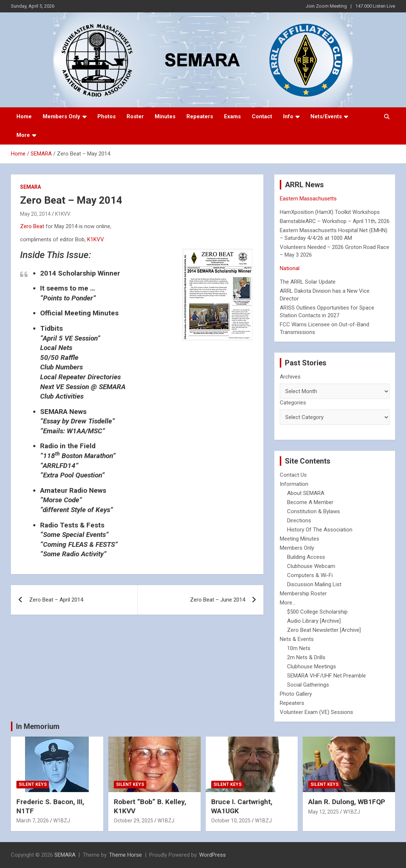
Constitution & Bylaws (314, 511)
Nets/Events (326, 116)
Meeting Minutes (299, 539)
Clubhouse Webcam (311, 566)
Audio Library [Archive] (314, 621)
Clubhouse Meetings (312, 667)
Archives (290, 377)
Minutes (165, 116)
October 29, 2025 (134, 821)
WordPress (212, 855)
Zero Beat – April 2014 (56, 600)
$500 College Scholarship (317, 612)
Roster (135, 116)
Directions (299, 521)
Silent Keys (33, 784)
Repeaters (200, 116)
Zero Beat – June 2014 (218, 600)
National (290, 268)
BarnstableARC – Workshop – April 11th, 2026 (335, 221)
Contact (262, 116)
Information (294, 484)
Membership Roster (303, 594)
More (23, 135)
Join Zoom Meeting (326, 6)
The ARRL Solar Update (308, 282)
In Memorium (38, 726)
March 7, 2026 (33, 821)
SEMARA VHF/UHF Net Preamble (326, 676)
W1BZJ (62, 821)
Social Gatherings (308, 685)
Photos (107, 116)
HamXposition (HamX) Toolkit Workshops (330, 212)
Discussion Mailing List (314, 584)
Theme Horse (125, 855)
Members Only (61, 116)
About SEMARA (306, 493)
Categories (293, 403)
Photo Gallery (296, 694)
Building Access (306, 557)
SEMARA (30, 187)
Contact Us (293, 475)
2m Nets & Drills (306, 657)
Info (288, 116)
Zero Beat (32, 226)
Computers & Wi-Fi (310, 575)
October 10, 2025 (231, 821)
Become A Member (310, 502)
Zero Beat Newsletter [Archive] (324, 630)
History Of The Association (320, 530)
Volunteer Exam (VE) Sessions (316, 712)
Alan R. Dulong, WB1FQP (347, 802)
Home (24, 116)
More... (288, 603)
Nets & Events (297, 639)
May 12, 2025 (324, 812)
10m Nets (299, 648)
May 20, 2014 (35, 214)
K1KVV (63, 214)
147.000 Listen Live (375, 6)
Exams (232, 116)
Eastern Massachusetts (308, 199)
